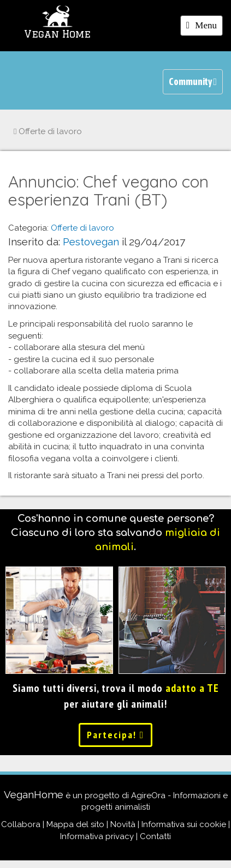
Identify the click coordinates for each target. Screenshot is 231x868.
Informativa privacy (97, 836)
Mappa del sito (75, 824)
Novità (123, 824)
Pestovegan (91, 242)
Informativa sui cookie (184, 824)
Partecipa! (116, 735)
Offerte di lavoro (48, 131)
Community (193, 82)
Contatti (155, 836)
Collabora (21, 824)
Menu (204, 27)
